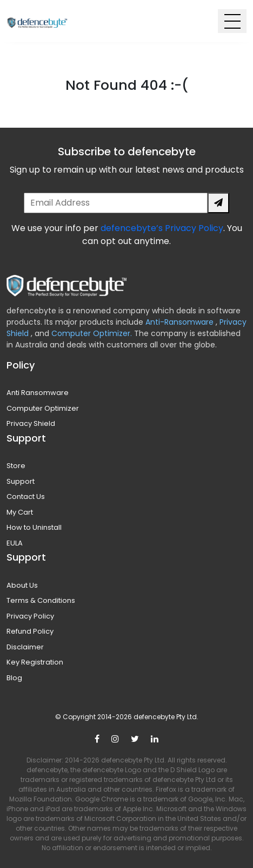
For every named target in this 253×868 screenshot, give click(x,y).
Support (21, 481)
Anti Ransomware (38, 393)
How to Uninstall (34, 527)
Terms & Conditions (41, 600)
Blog (14, 678)
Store (16, 466)
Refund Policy (30, 631)
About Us (22, 585)
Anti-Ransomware (181, 322)
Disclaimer (25, 647)
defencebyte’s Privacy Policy (162, 228)
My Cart (20, 512)
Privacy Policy (30, 616)
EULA (15, 543)
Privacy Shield (31, 423)
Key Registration (35, 662)
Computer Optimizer (43, 408)
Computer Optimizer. (91, 333)
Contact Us (26, 497)
